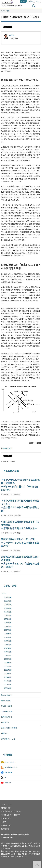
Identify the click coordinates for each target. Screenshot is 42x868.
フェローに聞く (7, 706)
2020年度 (8, 619)
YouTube (8, 783)
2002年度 (8, 685)
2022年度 (8, 612)
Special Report (6, 695)
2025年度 (8, 601)
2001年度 (8, 688)
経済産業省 (5, 829)
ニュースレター (10, 762)
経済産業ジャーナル (8, 739)
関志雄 (12, 35)
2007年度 (8, 666)
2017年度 (8, 630)
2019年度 (8, 623)
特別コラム (5, 723)
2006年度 (8, 670)
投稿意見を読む (7, 448)
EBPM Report (6, 700)
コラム (3, 593)
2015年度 (8, 637)
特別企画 (4, 733)
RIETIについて (6, 805)
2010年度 (8, 655)
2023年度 (8, 608)
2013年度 (8, 645)
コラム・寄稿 (5, 11)
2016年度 (8, 634)
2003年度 (8, 681)
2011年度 (8, 652)
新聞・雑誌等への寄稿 (9, 728)
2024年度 (8, 605)
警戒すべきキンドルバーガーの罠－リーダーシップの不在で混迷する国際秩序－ (20, 543)
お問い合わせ (6, 825)
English (30, 1)
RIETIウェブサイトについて (11, 815)
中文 (38, 1)
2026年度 (8, 597)
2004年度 (8, 677)
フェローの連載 (7, 712)
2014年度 (8, 641)
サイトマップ (6, 818)
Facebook (8, 773)
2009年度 (8, 659)
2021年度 (8, 616)
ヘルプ (3, 822)
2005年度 (8, 674)
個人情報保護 (6, 808)
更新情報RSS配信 (11, 767)
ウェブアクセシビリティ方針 (11, 811)
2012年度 (8, 648)
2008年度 (8, 663)
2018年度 (8, 626)
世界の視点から (7, 717)
